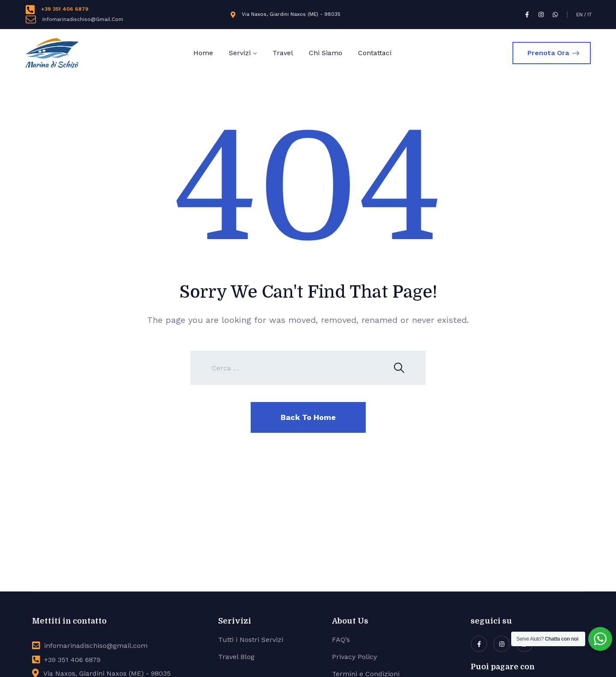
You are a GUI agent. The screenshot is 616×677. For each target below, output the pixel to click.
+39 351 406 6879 (65, 9)
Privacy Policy (354, 657)
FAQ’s (341, 640)
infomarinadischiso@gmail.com (96, 646)
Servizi (240, 53)
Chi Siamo (326, 53)
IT (589, 15)
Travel (283, 53)
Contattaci (375, 53)
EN (579, 15)
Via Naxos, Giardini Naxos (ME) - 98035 (291, 14)
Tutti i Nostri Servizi (251, 640)
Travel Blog (236, 657)
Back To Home (308, 417)
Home (203, 53)
